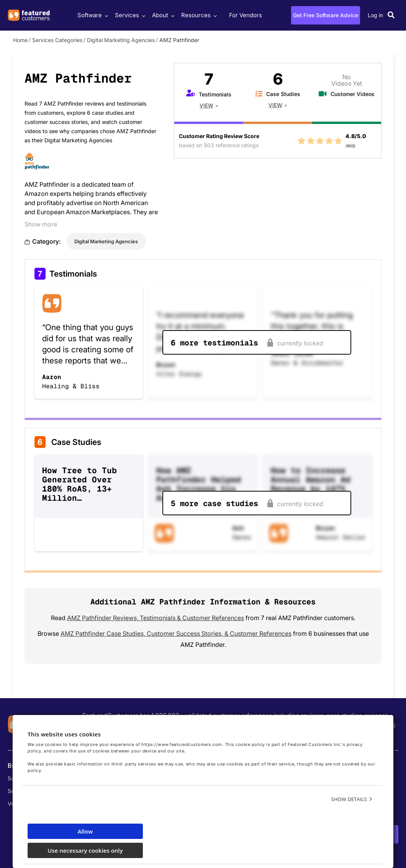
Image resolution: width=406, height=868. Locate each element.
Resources (198, 15)
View (206, 105)
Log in (375, 15)
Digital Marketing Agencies (121, 40)
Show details (349, 799)
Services (129, 15)
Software (92, 15)
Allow (85, 831)
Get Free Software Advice (326, 15)
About (162, 15)
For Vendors (246, 15)
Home (20, 40)
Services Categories (57, 40)
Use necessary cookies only (85, 850)
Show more (41, 224)
